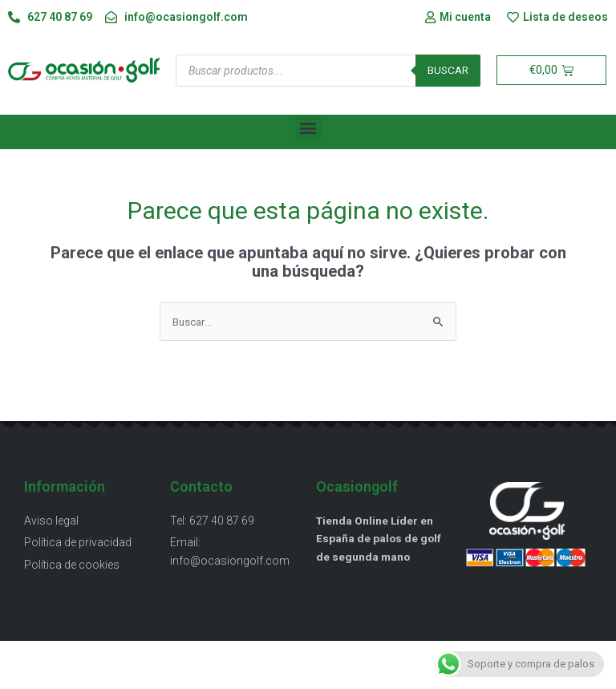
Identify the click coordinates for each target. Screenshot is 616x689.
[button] (308, 128)
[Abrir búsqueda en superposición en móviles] (328, 71)
